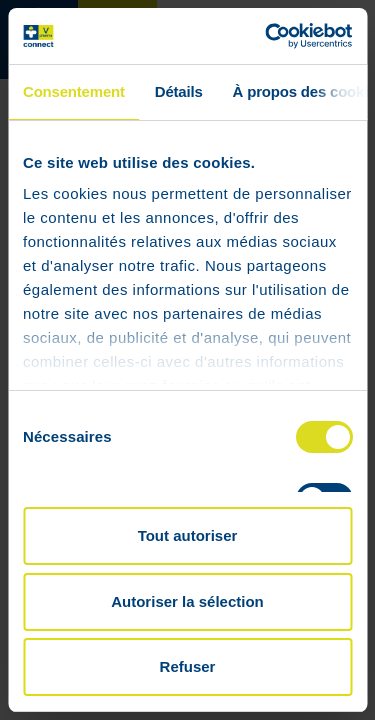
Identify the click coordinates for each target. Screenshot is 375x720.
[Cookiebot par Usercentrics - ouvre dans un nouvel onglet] (267, 36)
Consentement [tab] (74, 91)
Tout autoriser (188, 535)
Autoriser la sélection (187, 601)
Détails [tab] (179, 91)
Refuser (188, 666)
